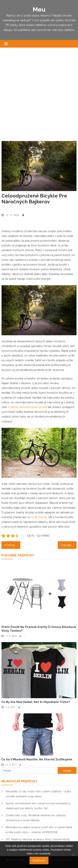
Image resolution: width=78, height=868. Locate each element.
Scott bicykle (39, 517)
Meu (39, 9)
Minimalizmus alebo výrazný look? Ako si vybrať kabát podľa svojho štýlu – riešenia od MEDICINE (39, 830)
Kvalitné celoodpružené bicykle (28, 407)
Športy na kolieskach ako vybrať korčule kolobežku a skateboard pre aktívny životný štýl (38, 806)
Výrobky (6, 208)
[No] (73, 855)
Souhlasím (39, 860)
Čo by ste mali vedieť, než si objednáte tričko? (36, 702)
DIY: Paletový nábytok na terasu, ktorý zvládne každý (38, 839)
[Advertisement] (39, 96)
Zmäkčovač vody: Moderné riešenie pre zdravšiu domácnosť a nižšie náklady (36, 818)
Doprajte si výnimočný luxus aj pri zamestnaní (69, 545)
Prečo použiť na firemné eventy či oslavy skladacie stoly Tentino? (39, 629)
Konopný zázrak (13, 545)
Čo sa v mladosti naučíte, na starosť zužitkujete (37, 759)
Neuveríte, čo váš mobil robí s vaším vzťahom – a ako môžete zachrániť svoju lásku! (38, 794)
